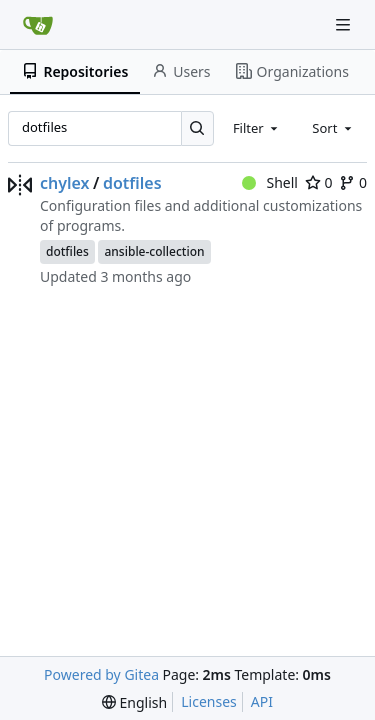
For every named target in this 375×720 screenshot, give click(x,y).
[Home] (38, 25)
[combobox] (257, 128)
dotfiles (132, 183)
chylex (65, 183)
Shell (270, 182)
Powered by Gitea (101, 674)
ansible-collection (154, 251)
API (262, 701)
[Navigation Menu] (345, 24)
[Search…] (197, 128)
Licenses (209, 701)
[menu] (134, 702)
